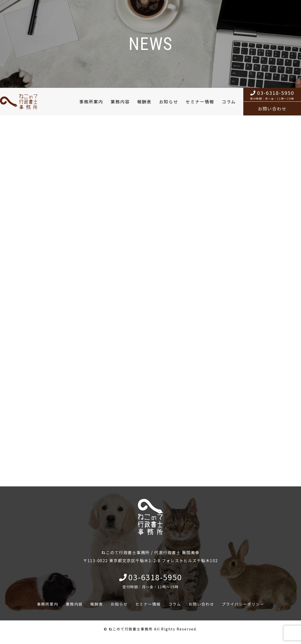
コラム (229, 102)
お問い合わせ (272, 109)
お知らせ (169, 102)
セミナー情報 (200, 102)
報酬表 (144, 102)
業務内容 (120, 102)
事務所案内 (91, 102)
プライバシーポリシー (243, 604)
